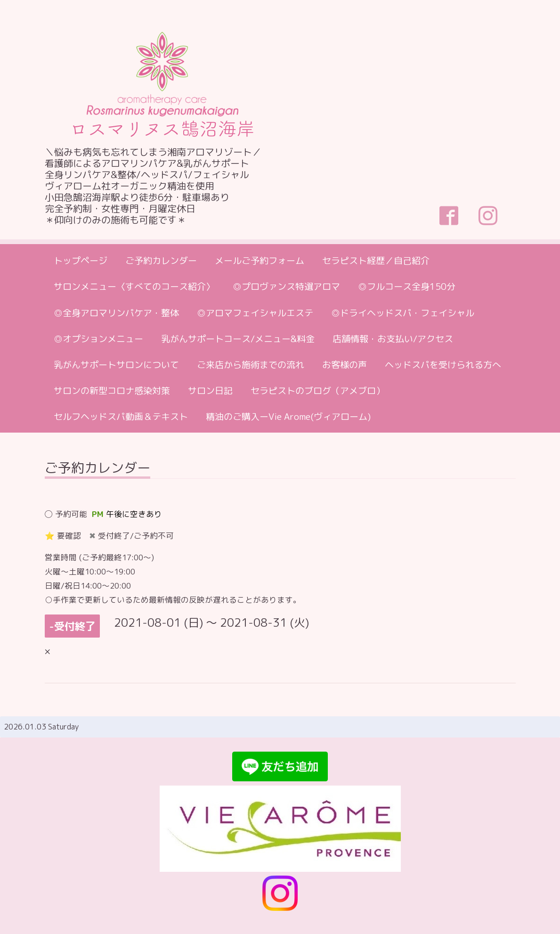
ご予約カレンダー (161, 261)
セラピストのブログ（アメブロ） (318, 391)
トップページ (81, 261)
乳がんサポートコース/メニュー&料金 (238, 339)
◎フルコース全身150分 (407, 287)
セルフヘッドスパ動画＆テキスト (121, 417)
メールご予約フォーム (260, 261)
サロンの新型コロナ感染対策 (112, 391)
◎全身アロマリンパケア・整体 (116, 313)
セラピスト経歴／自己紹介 (376, 261)
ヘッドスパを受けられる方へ (443, 365)
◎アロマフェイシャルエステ (255, 313)
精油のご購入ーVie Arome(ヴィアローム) (288, 417)
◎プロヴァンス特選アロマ (286, 287)
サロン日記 (210, 391)
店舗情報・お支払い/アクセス (393, 339)
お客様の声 (345, 365)
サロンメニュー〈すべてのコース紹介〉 (134, 287)
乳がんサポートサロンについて (116, 365)
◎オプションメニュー (98, 339)
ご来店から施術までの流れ (251, 365)
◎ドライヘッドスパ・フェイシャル (403, 313)
